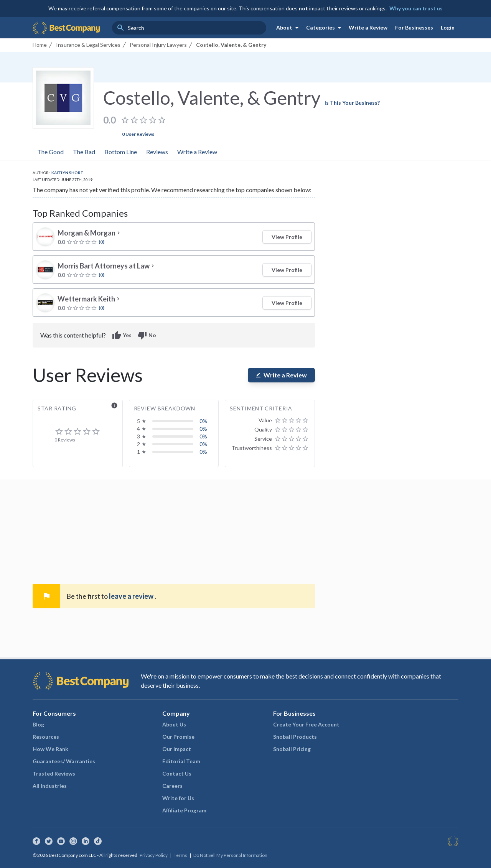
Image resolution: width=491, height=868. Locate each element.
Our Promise (178, 737)
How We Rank (50, 749)
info (114, 405)
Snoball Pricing (292, 749)
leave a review (132, 596)
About (289, 28)
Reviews (157, 152)
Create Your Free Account (306, 724)
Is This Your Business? (352, 103)
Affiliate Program (184, 810)
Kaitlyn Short (68, 173)
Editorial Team (181, 761)
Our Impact (177, 749)
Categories (325, 28)
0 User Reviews (138, 134)
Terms (180, 855)
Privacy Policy (154, 855)
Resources (46, 737)
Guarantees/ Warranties (64, 761)
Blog (38, 724)
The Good (50, 152)
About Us (174, 724)
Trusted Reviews (54, 773)
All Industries (50, 786)
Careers (172, 786)
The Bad (84, 152)
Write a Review (368, 27)
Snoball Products (295, 737)
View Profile (287, 237)
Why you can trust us (416, 8)
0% (203, 421)
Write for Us (178, 798)
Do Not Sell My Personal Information (230, 855)
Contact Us (177, 773)
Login (448, 27)
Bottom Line (121, 152)
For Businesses (414, 27)
